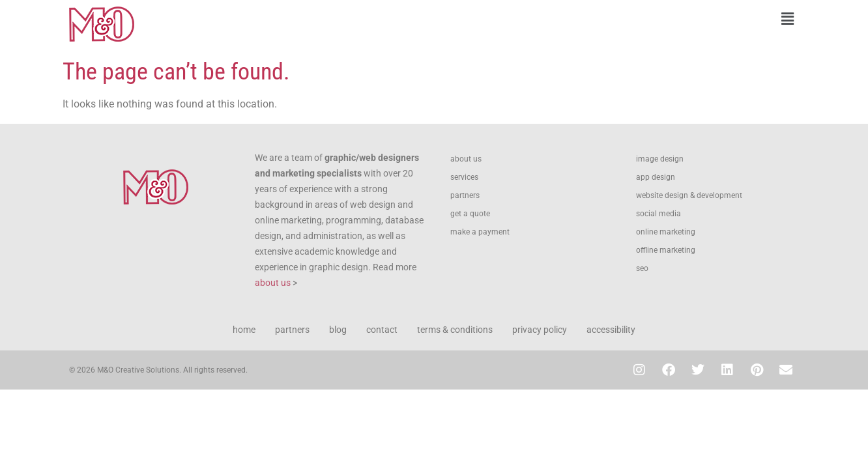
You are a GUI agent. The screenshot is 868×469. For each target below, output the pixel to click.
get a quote (470, 214)
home (244, 330)
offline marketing (666, 250)
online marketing (666, 232)
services (464, 177)
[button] (620, 19)
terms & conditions (455, 330)
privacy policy (540, 330)
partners (465, 195)
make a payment (480, 232)
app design (656, 177)
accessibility (611, 330)
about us (273, 283)
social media (658, 214)
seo (642, 268)
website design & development (689, 195)
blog (338, 330)
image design (660, 159)
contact (382, 330)
